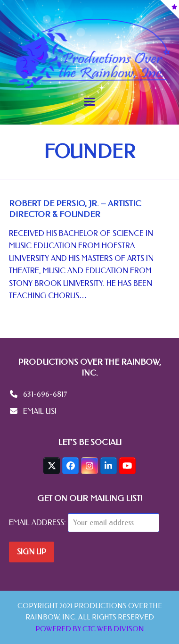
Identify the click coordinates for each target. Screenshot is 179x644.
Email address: (38, 523)
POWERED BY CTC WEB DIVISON (90, 629)
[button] (89, 102)
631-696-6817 (45, 394)
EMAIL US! (40, 411)
